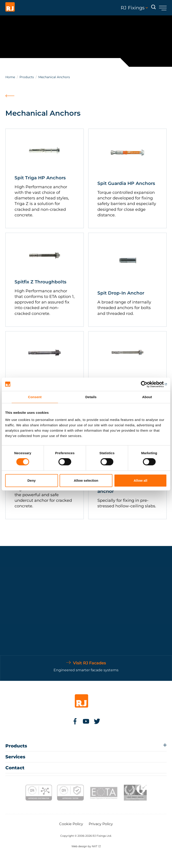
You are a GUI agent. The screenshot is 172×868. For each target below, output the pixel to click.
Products (27, 77)
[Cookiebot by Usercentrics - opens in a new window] (147, 384)
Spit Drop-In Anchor (121, 293)
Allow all (141, 480)
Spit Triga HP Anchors (40, 178)
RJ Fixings (134, 8)
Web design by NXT (84, 846)
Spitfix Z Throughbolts (40, 282)
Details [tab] (91, 397)
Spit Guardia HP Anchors (126, 183)
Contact (15, 768)
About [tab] (147, 397)
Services (15, 757)
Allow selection (86, 480)
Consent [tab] (35, 397)
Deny (31, 480)
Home (10, 77)
